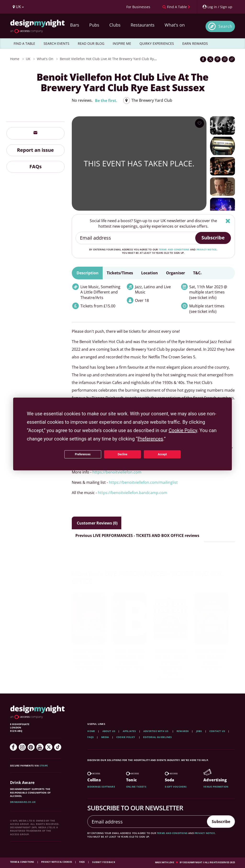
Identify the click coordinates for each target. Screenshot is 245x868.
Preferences (83, 454)
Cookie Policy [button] (183, 430)
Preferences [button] (150, 439)
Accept (162, 454)
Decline (122, 454)
